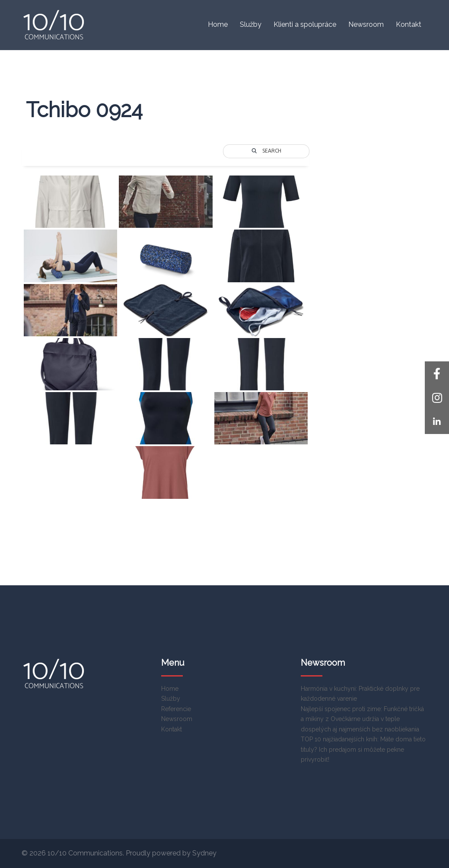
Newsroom (366, 24)
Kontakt (409, 24)
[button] (437, 422)
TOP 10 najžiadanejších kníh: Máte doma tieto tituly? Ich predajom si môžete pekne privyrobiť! (363, 749)
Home (218, 24)
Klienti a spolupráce (305, 24)
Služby (251, 24)
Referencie (176, 709)
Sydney (204, 853)
